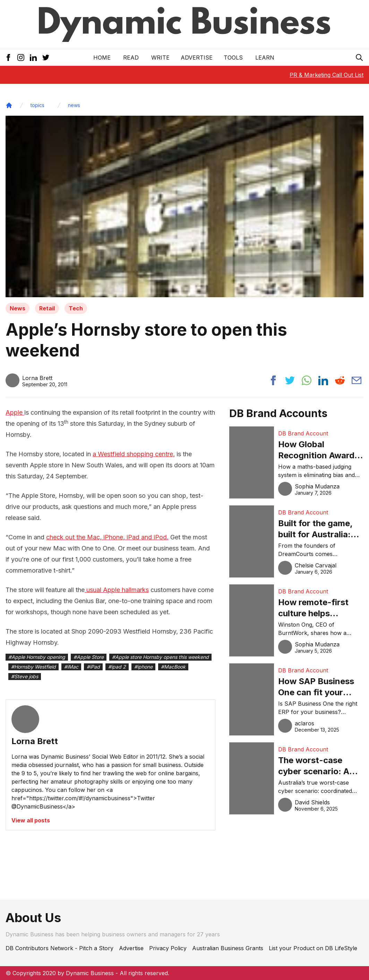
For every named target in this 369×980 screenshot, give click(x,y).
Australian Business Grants (228, 948)
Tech (76, 308)
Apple (15, 412)
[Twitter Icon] (46, 58)
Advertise (197, 58)
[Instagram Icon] (21, 58)
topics (37, 105)
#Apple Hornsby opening (37, 657)
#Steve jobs (25, 676)
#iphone (143, 667)
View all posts (31, 820)
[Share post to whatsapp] (307, 380)
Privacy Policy (168, 948)
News (18, 308)
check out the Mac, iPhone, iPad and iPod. (107, 537)
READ (131, 58)
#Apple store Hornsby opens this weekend (160, 657)
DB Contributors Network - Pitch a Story (59, 948)
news (74, 105)
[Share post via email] (357, 380)
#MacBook (173, 667)
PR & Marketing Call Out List (327, 75)
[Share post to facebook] (273, 380)
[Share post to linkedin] (323, 380)
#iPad (93, 667)
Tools (233, 58)
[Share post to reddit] (340, 380)
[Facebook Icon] (8, 58)
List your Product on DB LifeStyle (313, 948)
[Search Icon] (359, 58)
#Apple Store (89, 657)
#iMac (71, 667)
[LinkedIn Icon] (33, 58)
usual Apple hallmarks (117, 590)
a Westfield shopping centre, (134, 454)
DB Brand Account (303, 433)
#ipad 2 (117, 667)
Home (102, 58)
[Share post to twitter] (290, 380)
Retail (47, 308)
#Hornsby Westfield (33, 667)
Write (160, 58)
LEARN (265, 58)
